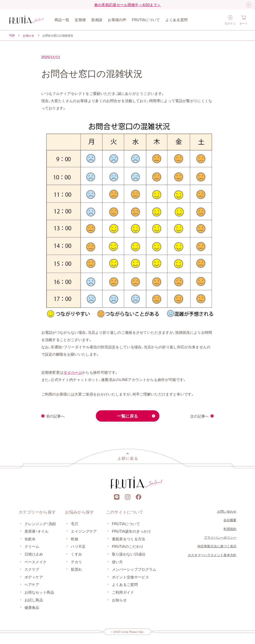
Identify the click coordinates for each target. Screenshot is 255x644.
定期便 (80, 20)
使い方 (118, 562)
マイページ (73, 372)
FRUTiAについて (146, 20)
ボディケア (34, 577)
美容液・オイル (37, 531)
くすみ (76, 554)
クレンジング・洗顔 (40, 524)
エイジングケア (84, 531)
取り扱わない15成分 (129, 554)
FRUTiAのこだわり (128, 546)
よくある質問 (176, 20)
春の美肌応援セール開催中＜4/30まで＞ (128, 5)
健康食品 (32, 607)
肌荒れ (76, 569)
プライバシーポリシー (220, 537)
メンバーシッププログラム (134, 569)
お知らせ (28, 35)
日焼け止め (34, 554)
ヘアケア (32, 584)
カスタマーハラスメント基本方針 (212, 555)
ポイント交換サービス (130, 577)
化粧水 (30, 539)
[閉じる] (249, 5)
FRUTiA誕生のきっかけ (131, 531)
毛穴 (75, 524)
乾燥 (75, 539)
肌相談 (97, 20)
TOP (12, 35)
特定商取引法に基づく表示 (217, 546)
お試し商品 (34, 600)
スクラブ (32, 569)
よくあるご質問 (125, 584)
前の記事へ (56, 416)
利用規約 (230, 529)
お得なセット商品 (39, 592)
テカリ (76, 562)
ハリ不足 (78, 546)
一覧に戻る (128, 416)
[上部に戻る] (128, 456)
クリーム (32, 546)
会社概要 (230, 520)
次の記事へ (200, 416)
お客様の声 (117, 20)
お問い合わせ (227, 511)
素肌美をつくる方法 (129, 539)
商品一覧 (62, 20)
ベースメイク (36, 562)
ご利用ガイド (123, 592)
